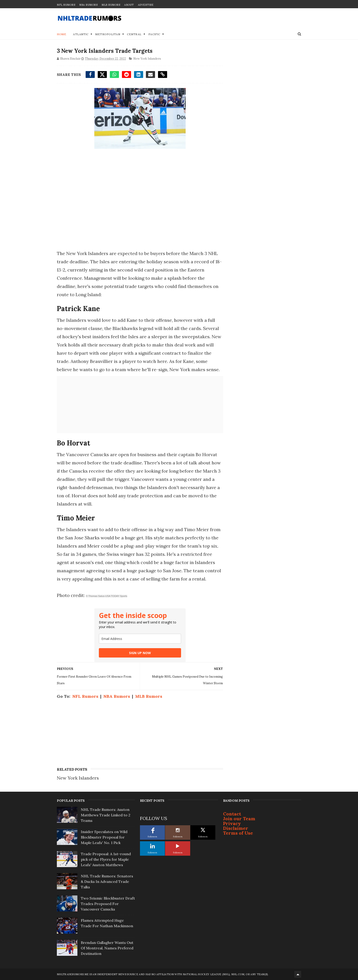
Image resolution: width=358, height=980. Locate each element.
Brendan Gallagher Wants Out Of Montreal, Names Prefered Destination (107, 948)
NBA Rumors (88, 5)
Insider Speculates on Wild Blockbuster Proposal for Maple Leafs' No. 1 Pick (104, 837)
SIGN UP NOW (140, 653)
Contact (232, 814)
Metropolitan (108, 34)
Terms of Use (238, 833)
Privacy (232, 823)
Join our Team (239, 819)
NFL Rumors (66, 5)
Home (62, 34)
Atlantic (81, 34)
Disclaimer (236, 828)
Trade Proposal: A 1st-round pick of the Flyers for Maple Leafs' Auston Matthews (106, 859)
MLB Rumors (111, 5)
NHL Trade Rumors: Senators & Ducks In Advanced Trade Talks (107, 881)
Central (134, 34)
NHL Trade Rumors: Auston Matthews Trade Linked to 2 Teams (106, 815)
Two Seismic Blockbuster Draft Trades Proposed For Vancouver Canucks (108, 904)
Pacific (154, 34)
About (129, 5)
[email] (140, 639)
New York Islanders (147, 59)
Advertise (146, 5)
